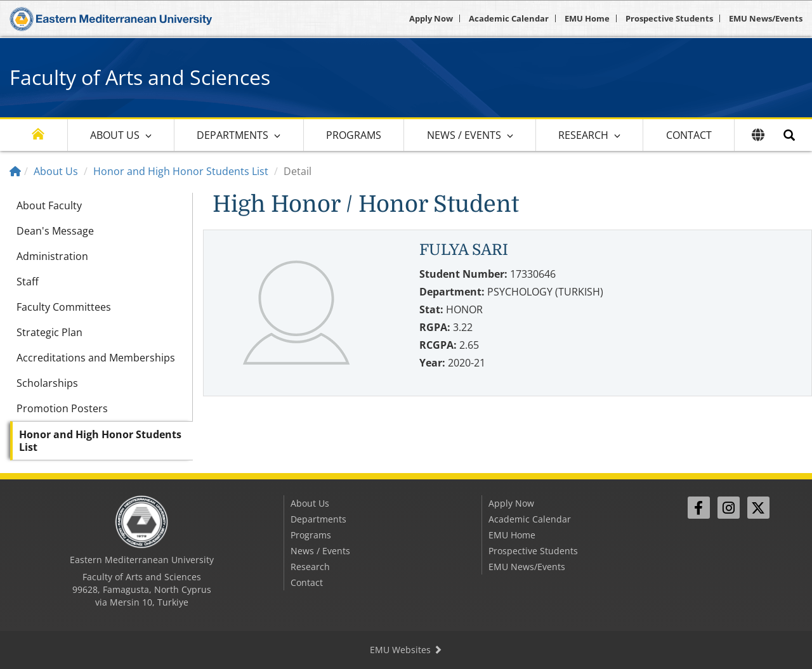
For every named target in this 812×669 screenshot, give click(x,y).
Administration (52, 256)
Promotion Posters (62, 408)
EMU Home (587, 18)
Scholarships (47, 383)
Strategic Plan (49, 332)
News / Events (464, 135)
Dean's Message (55, 231)
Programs (354, 135)
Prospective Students (669, 18)
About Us (115, 135)
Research (583, 135)
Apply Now (431, 18)
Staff (28, 282)
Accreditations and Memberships (96, 358)
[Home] (15, 171)
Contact (689, 135)
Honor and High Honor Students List (181, 171)
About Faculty (49, 205)
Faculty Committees (64, 307)
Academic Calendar (509, 18)
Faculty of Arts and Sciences (140, 77)
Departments (232, 135)
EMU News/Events (766, 18)
